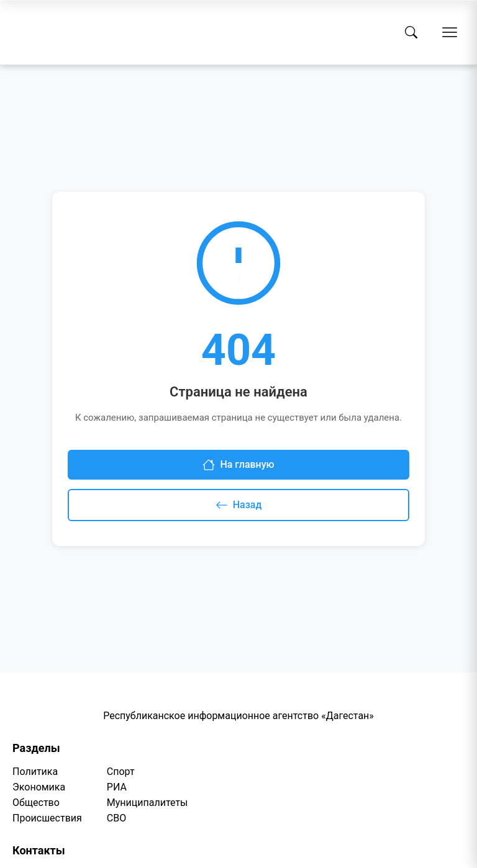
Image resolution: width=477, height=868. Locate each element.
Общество (36, 803)
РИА (117, 787)
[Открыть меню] (450, 32)
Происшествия (47, 818)
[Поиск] (411, 32)
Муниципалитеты (148, 803)
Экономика (39, 787)
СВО (116, 818)
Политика (35, 772)
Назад (239, 505)
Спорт (121, 772)
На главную (238, 465)
